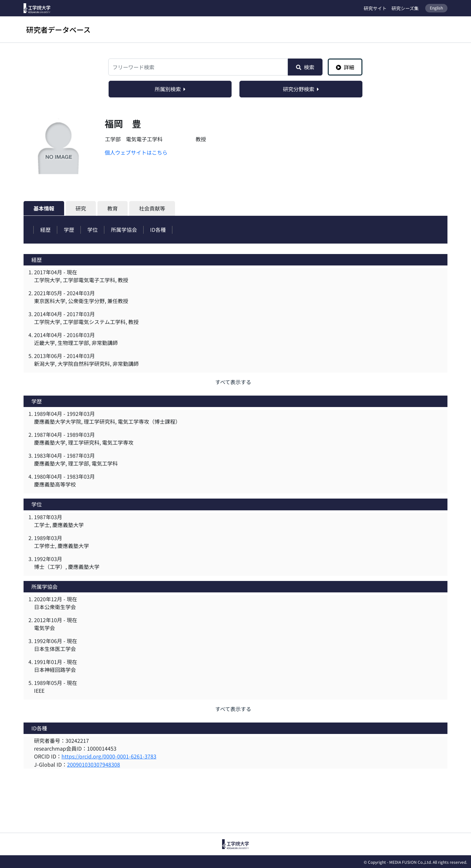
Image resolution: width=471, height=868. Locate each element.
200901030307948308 (94, 764)
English (436, 8)
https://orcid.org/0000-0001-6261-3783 (109, 756)
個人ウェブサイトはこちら (136, 152)
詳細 (345, 67)
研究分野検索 (301, 89)
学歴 (69, 230)
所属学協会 (125, 230)
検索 (305, 67)
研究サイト (375, 8)
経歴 (45, 230)
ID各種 (159, 230)
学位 (93, 230)
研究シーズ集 (405, 8)
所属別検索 (170, 89)
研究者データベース (58, 29)
